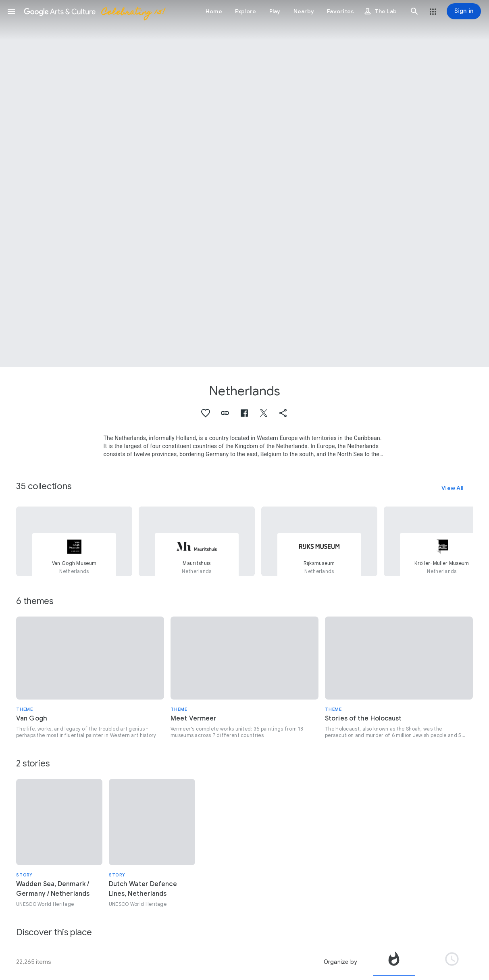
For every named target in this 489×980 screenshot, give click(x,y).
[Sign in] (464, 11)
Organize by (340, 962)
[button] (11, 11)
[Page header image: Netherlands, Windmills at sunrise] (244, 183)
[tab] (394, 962)
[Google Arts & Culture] (94, 11)
